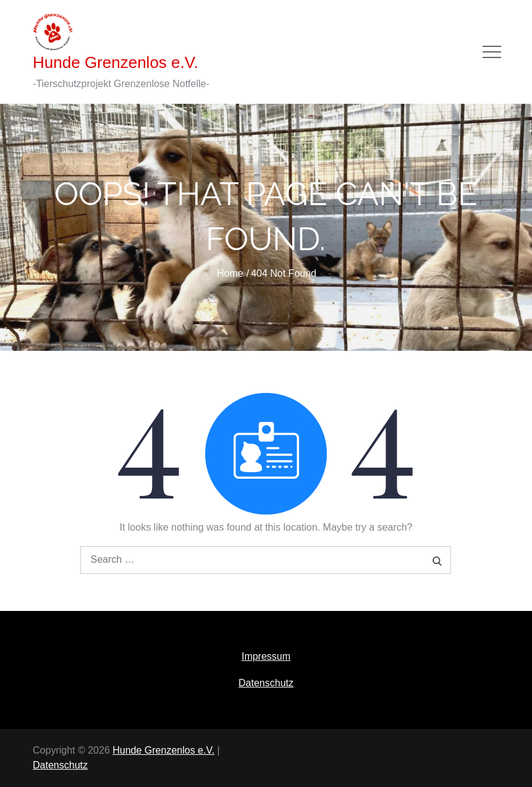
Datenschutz (266, 683)
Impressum (266, 656)
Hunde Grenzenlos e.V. (116, 62)
